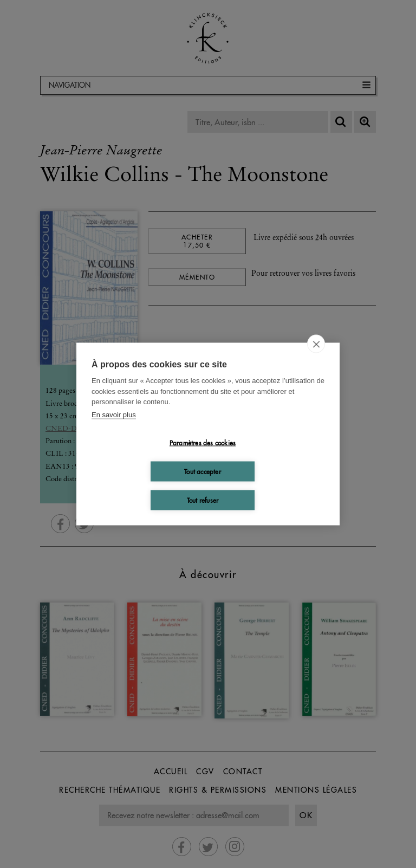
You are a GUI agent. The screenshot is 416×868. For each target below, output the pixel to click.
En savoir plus (114, 414)
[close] (316, 344)
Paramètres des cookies (203, 442)
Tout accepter (203, 471)
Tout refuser (203, 500)
